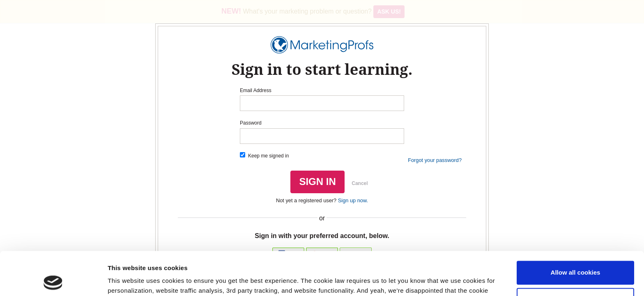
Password (251, 123)
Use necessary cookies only (575, 256)
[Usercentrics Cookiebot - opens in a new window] (53, 280)
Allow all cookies (576, 229)
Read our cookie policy (259, 257)
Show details (127, 280)
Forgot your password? (435, 160)
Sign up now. (353, 200)
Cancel (360, 183)
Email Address (256, 90)
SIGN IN (317, 182)
